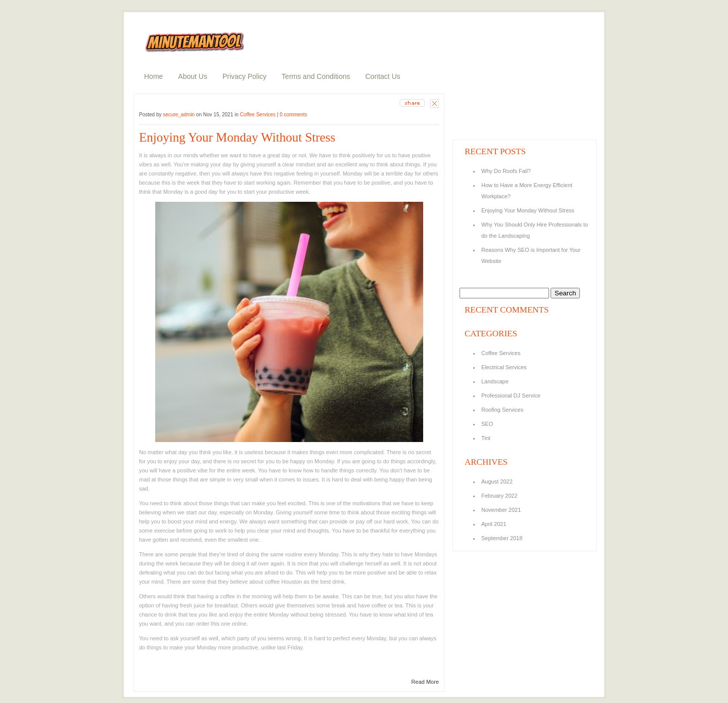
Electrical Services (504, 367)
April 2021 (494, 524)
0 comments (293, 115)
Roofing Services (502, 410)
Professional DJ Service (511, 396)
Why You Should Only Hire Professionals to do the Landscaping (535, 230)
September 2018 (502, 538)
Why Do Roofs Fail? (507, 171)
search (523, 17)
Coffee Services (258, 115)
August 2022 (497, 481)
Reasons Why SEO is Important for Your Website (531, 255)
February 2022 (499, 496)
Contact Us (383, 76)
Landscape (495, 381)
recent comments (481, 127)
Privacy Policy (244, 76)
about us (470, 100)
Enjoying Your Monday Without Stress (237, 137)
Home (153, 76)
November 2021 (501, 510)
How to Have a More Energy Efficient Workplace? (527, 191)
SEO (487, 424)
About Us (193, 76)
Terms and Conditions (316, 76)
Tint (486, 438)
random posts (476, 113)
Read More (425, 682)
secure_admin (179, 115)
